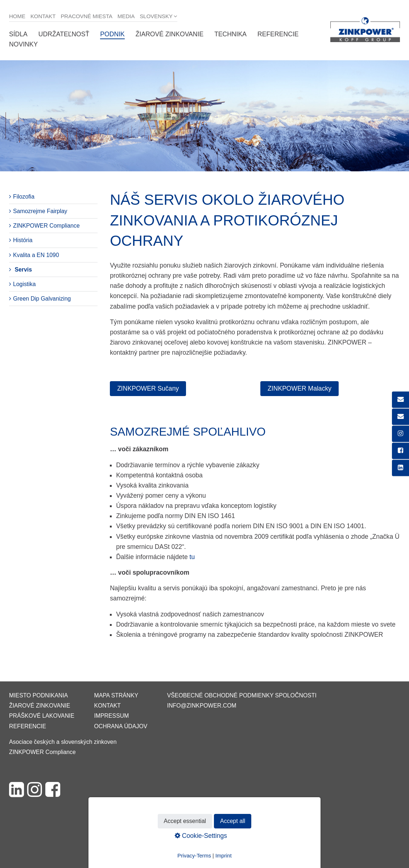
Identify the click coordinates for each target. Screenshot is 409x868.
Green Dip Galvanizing (42, 299)
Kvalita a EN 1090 (36, 255)
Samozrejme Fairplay (40, 211)
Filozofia (24, 197)
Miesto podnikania (38, 695)
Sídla (18, 34)
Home (17, 16)
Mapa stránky (116, 695)
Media (126, 16)
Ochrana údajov (121, 726)
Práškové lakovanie (42, 716)
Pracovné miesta (86, 16)
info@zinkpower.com (202, 706)
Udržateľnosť (64, 34)
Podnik (112, 34)
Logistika (24, 284)
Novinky (23, 44)
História (23, 240)
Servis (23, 270)
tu (192, 557)
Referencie (278, 34)
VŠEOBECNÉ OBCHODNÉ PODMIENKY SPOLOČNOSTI (242, 695)
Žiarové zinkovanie (170, 34)
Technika (230, 34)
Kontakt (43, 16)
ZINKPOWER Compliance (46, 226)
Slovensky (156, 16)
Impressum (111, 716)
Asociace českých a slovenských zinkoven (63, 742)
